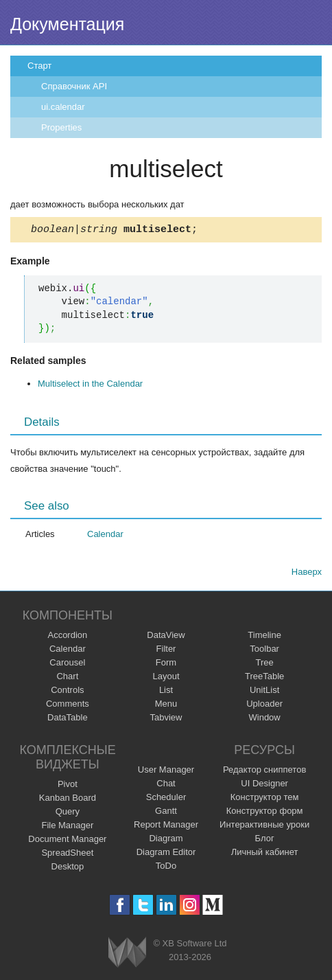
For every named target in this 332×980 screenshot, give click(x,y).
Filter (166, 651)
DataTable (68, 719)
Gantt (166, 813)
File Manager (67, 827)
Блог (265, 840)
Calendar (105, 536)
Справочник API (74, 86)
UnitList (264, 692)
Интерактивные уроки (264, 827)
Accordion (67, 637)
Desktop (68, 868)
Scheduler (166, 799)
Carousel (67, 664)
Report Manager (166, 827)
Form (166, 664)
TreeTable (264, 678)
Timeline (264, 637)
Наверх (307, 574)
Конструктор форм (265, 813)
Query (68, 813)
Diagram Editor (166, 854)
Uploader (264, 706)
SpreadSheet (67, 855)
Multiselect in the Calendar (90, 386)
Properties (61, 127)
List (166, 692)
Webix (127, 954)
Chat (166, 785)
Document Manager (67, 841)
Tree (265, 664)
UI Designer (264, 785)
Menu (166, 706)
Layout (166, 678)
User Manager (166, 772)
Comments (68, 706)
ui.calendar (63, 107)
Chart (67, 678)
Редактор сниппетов (264, 772)
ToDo (166, 868)
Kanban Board (68, 800)
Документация (67, 24)
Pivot (68, 786)
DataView (166, 637)
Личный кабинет (265, 854)
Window (265, 719)
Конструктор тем (265, 799)
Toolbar (264, 651)
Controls (67, 692)
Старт (39, 66)
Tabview (166, 719)
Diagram (166, 840)
